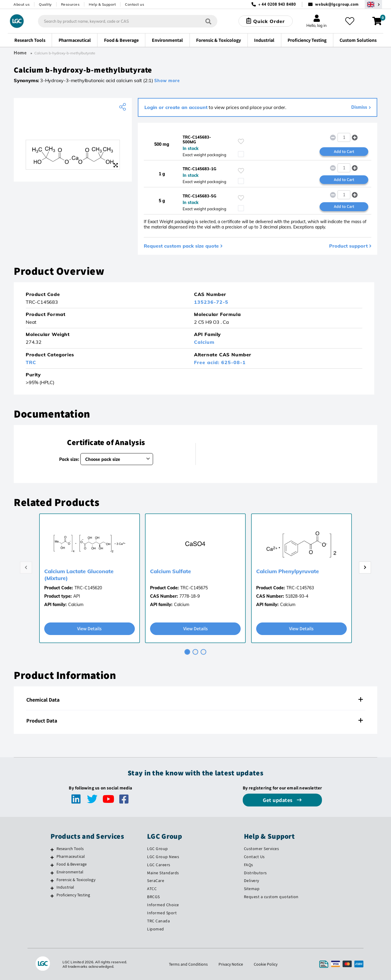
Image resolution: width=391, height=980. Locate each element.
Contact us (135, 4)
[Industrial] (52, 888)
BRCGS (154, 897)
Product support (348, 246)
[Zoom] (116, 165)
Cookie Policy (266, 964)
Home (20, 53)
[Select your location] (373, 4)
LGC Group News (163, 857)
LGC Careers (159, 865)
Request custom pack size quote (181, 246)
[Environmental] (52, 873)
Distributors (255, 873)
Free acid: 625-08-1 (220, 362)
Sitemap (252, 889)
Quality (45, 4)
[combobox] (128, 21)
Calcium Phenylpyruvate (288, 571)
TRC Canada (158, 921)
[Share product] (123, 107)
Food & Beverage (72, 864)
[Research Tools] (52, 849)
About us (22, 4)
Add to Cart (344, 151)
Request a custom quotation (271, 897)
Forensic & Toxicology (76, 880)
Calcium (204, 342)
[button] (355, 137)
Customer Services (262, 849)
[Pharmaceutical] (52, 857)
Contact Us (254, 857)
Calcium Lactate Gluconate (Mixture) (79, 575)
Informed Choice (163, 905)
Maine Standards (163, 873)
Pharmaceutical (71, 856)
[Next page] (365, 568)
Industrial (65, 887)
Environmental (70, 872)
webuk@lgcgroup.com (337, 4)
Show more (167, 81)
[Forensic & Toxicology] (52, 881)
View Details (89, 629)
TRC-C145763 (300, 588)
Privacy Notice (231, 964)
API (77, 596)
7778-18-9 (190, 596)
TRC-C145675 (194, 588)
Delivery (252, 881)
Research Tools (70, 849)
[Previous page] (26, 568)
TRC (31, 362)
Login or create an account (176, 107)
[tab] (187, 652)
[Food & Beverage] (52, 865)
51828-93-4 (297, 596)
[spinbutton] (344, 137)
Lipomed (156, 929)
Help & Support (102, 4)
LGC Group (158, 849)
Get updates (278, 800)
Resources (70, 4)
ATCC (152, 889)
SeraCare (156, 881)
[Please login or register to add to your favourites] (241, 141)
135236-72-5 (211, 302)
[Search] (208, 21)
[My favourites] (350, 21)
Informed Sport (162, 913)
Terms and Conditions (188, 964)
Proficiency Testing (73, 895)
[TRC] (73, 126)
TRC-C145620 (88, 588)
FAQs (249, 865)
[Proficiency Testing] (52, 896)
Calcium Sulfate (171, 571)
